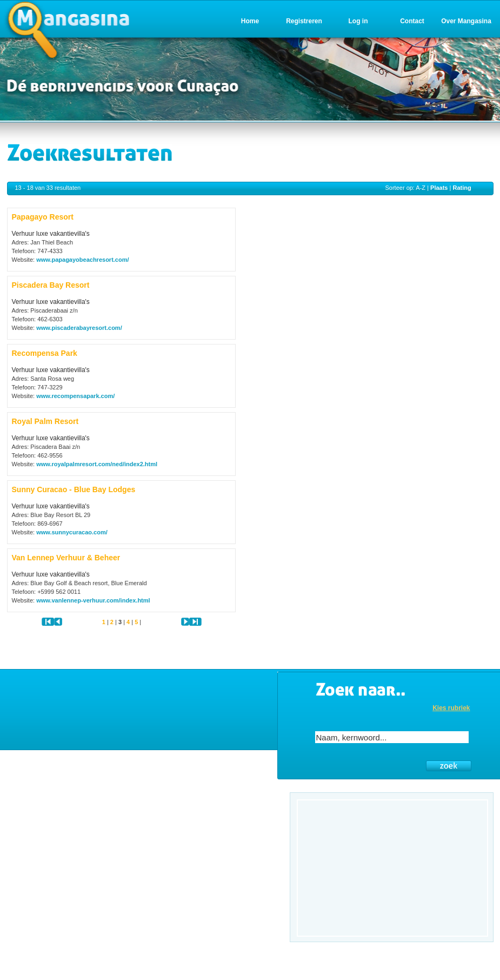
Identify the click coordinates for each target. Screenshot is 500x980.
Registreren (304, 21)
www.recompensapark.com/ (75, 396)
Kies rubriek (451, 708)
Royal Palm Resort (45, 421)
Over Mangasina (466, 21)
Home (250, 21)
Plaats (439, 188)
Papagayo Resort (43, 217)
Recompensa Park (45, 353)
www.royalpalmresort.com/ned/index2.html (97, 464)
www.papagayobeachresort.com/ (82, 260)
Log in (358, 21)
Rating (462, 188)
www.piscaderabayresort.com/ (79, 328)
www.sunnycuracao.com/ (72, 532)
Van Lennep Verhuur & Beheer (66, 558)
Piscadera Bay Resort (51, 285)
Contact (412, 21)
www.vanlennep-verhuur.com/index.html (93, 600)
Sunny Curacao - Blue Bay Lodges (74, 489)
